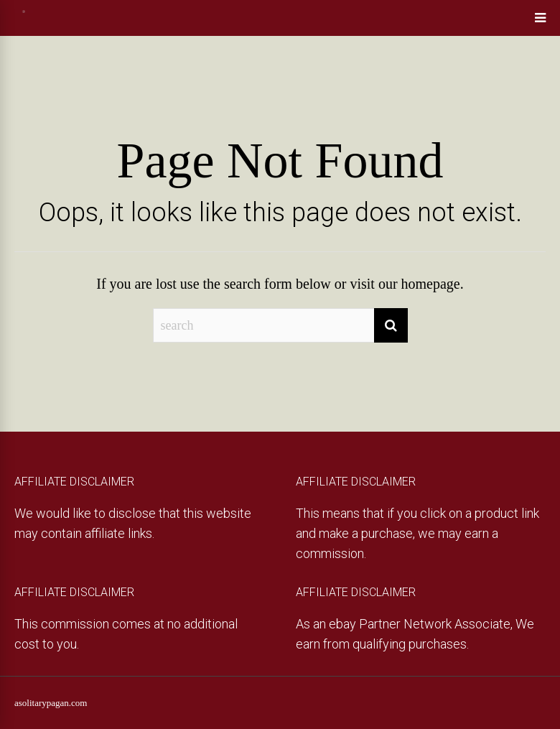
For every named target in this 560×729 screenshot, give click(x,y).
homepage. (433, 284)
